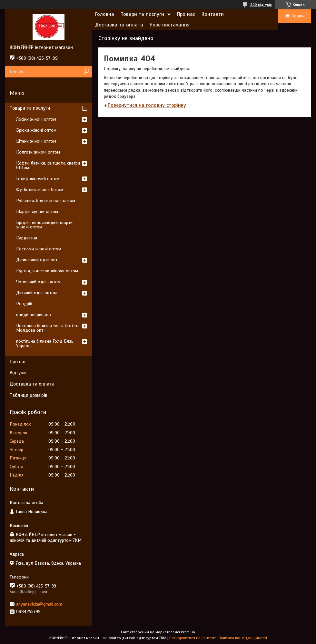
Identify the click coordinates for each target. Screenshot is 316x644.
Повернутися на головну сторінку (147, 105)
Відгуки (18, 373)
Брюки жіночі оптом (36, 130)
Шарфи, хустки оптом (37, 211)
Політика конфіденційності (243, 638)
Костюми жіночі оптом (39, 249)
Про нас (186, 14)
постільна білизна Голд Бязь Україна (45, 343)
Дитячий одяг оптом (36, 293)
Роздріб (24, 304)
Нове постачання (170, 25)
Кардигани (27, 238)
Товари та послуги (142, 14)
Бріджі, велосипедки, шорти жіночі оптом (44, 225)
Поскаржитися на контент (193, 638)
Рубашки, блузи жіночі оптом (46, 201)
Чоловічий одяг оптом (38, 282)
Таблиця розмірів (29, 395)
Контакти (213, 14)
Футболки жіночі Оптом (40, 190)
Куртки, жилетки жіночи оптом (47, 271)
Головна (105, 14)
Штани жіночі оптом (36, 141)
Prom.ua (188, 632)
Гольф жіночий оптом (38, 179)
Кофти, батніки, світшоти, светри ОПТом (48, 165)
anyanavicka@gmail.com (39, 604)
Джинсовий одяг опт (37, 260)
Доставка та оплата (119, 25)
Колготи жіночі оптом (38, 152)
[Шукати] (86, 72)
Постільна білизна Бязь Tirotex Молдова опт (47, 328)
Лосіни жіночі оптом (36, 119)
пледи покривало (34, 315)
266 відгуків (261, 5)
